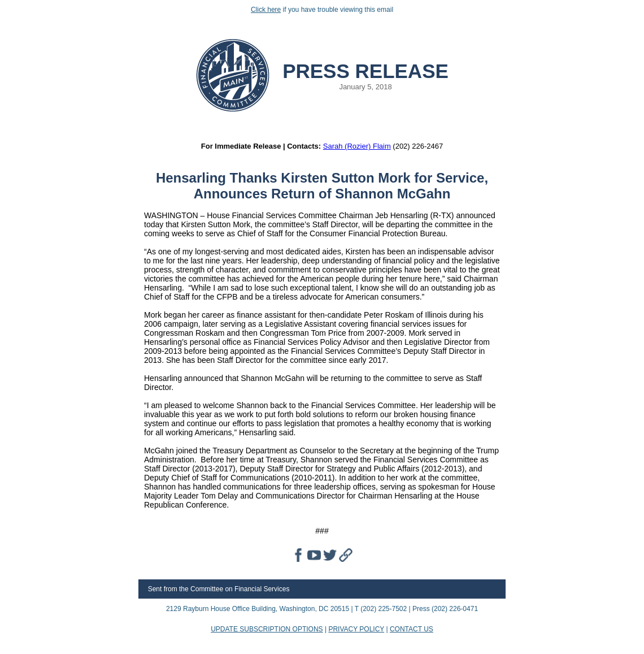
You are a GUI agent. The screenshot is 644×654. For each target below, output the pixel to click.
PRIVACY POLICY (356, 629)
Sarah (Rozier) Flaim (357, 146)
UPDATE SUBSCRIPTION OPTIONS (267, 629)
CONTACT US (412, 629)
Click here (266, 10)
